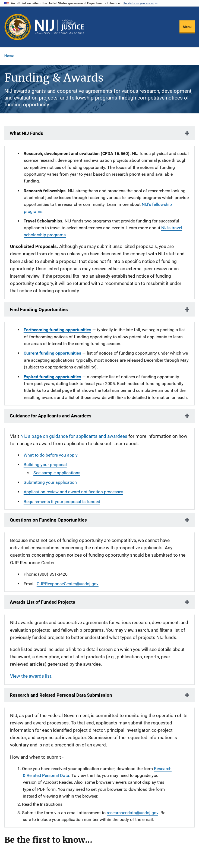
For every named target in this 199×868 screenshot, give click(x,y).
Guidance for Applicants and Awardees (51, 416)
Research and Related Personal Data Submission (61, 695)
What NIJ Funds (26, 133)
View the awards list (31, 676)
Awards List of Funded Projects (42, 602)
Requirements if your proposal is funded (62, 502)
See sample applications (57, 473)
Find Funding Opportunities (39, 309)
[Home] (59, 27)
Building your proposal (45, 465)
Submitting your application (50, 482)
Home (9, 56)
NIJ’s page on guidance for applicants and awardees (74, 436)
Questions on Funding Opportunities (48, 520)
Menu (187, 27)
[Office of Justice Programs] (18, 27)
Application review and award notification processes (73, 492)
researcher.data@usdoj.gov (132, 813)
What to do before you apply (51, 455)
